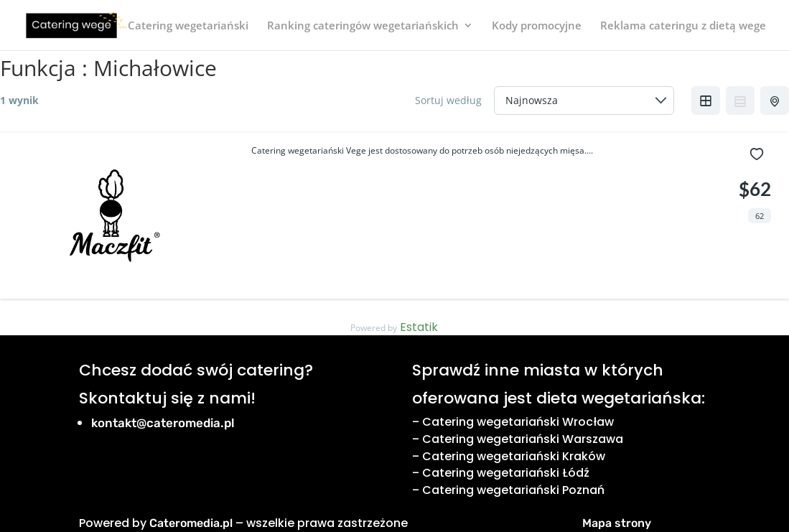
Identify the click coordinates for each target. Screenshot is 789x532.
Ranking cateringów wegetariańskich (363, 26)
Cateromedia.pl (191, 523)
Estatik (419, 327)
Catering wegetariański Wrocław (518, 422)
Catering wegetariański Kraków (514, 456)
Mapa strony (617, 523)
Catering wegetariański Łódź (506, 473)
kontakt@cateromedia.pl (163, 423)
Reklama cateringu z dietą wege (683, 26)
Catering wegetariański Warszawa (523, 439)
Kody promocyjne (537, 26)
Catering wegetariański (188, 26)
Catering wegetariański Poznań (513, 490)
